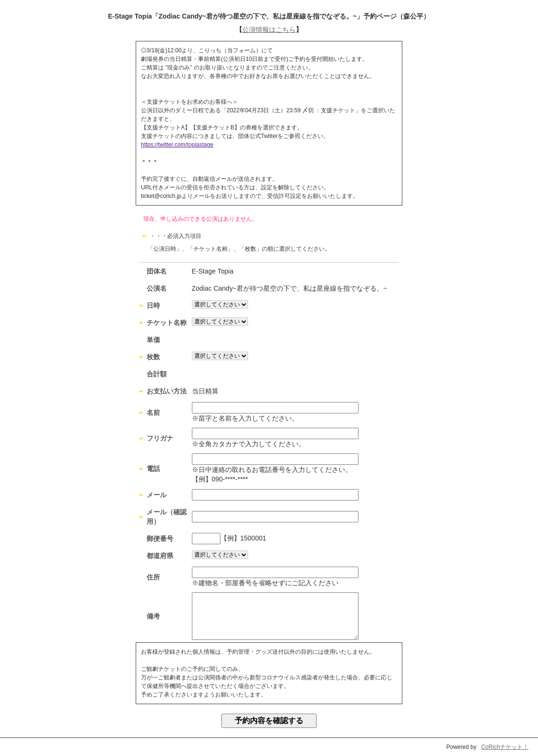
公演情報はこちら (269, 29)
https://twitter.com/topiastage (177, 145)
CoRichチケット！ (505, 747)
